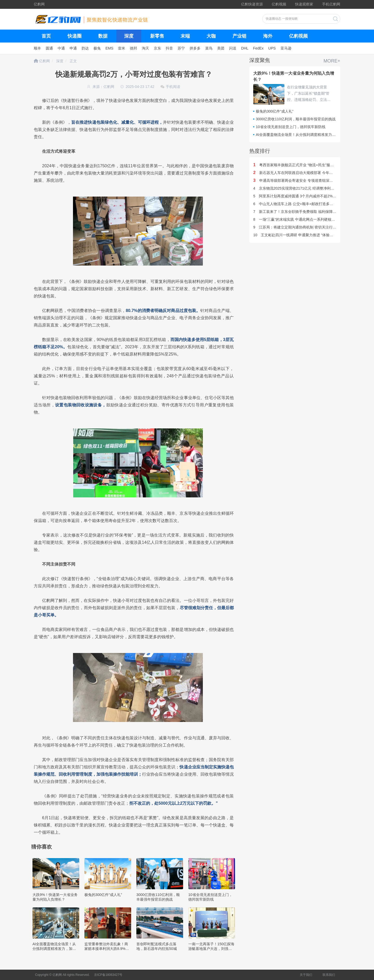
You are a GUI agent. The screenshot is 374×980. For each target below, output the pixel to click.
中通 (61, 48)
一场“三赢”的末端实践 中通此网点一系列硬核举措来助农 (301, 219)
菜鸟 (209, 48)
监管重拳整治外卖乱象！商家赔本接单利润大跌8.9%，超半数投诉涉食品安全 (107, 949)
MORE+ (332, 61)
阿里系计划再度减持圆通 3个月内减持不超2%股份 (297, 196)
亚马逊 (286, 48)
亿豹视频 (279, 4)
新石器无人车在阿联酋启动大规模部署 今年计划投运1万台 (303, 173)
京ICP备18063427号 (108, 975)
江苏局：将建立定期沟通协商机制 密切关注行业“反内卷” (301, 227)
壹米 (122, 48)
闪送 (233, 48)
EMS (109, 48)
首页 (46, 36)
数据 (103, 36)
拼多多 (195, 48)
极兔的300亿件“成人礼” (103, 895)
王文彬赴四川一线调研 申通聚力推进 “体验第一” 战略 (300, 235)
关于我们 (306, 975)
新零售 (157, 36)
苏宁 (181, 48)
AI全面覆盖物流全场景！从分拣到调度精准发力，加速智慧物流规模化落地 (54, 949)
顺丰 (37, 48)
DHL (245, 48)
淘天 (145, 48)
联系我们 (329, 975)
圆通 (49, 48)
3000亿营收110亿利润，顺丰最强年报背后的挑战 (296, 119)
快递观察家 (304, 4)
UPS (272, 48)
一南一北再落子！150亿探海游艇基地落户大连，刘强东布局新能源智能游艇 (211, 949)
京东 (157, 48)
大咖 (211, 36)
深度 (129, 36)
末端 (185, 36)
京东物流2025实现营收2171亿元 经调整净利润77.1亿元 (301, 188)
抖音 (169, 48)
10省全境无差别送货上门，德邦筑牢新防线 (291, 127)
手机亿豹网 (331, 4)
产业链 (239, 36)
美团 (221, 48)
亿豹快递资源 (252, 4)
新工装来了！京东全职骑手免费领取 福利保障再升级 (298, 212)
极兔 (97, 48)
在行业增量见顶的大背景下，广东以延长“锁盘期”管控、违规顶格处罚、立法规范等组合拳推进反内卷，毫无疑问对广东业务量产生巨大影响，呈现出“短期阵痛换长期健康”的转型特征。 (309, 94)
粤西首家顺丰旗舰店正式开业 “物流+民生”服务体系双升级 (303, 165)
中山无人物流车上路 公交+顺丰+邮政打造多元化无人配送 (302, 204)
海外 (268, 36)
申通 (73, 48)
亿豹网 (39, 4)
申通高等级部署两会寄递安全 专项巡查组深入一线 (297, 180)
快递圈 (75, 36)
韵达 (85, 48)
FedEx (258, 48)
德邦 (133, 48)
